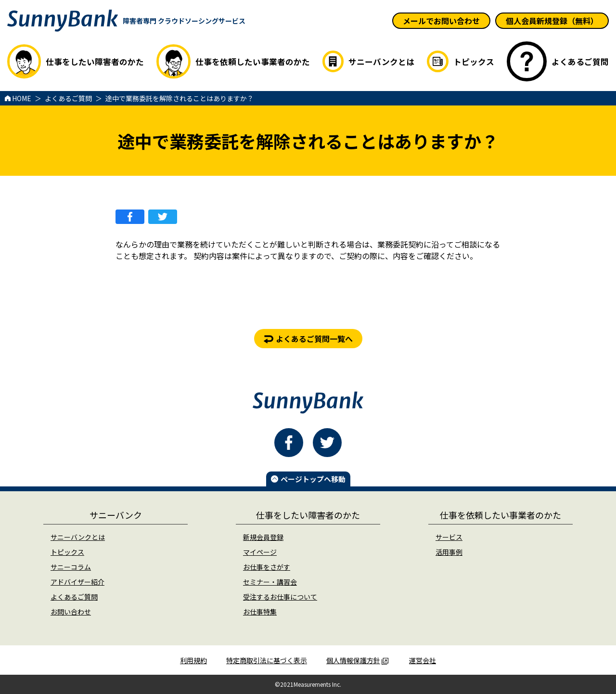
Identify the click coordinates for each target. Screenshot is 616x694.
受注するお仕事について (280, 597)
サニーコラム (71, 567)
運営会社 (423, 660)
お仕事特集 (260, 612)
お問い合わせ (71, 612)
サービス (449, 537)
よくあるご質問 (74, 597)
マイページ (260, 552)
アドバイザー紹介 (77, 582)
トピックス (67, 552)
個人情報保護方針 (357, 660)
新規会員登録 (263, 537)
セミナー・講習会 (270, 582)
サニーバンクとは (78, 537)
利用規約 (193, 660)
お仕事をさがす (267, 567)
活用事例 (449, 552)
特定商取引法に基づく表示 (267, 660)
